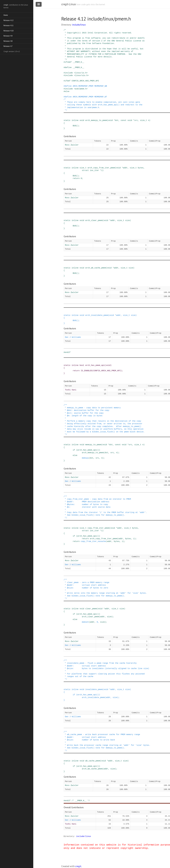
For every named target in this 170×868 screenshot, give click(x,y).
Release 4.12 (8, 20)
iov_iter (94, 170)
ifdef (68, 81)
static (67, 120)
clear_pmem (91, 609)
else (67, 91)
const (124, 120)
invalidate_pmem (94, 690)
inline (75, 120)
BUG (74, 126)
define (68, 68)
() (77, 126)
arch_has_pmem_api (95, 365)
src (136, 120)
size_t (144, 120)
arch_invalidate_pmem (97, 315)
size (127, 221)
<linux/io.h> (81, 73)
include (69, 73)
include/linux (79, 25)
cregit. (78, 866)
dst (117, 120)
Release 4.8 (8, 41)
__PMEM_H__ (78, 62)
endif (68, 352)
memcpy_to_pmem (93, 445)
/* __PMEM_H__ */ (81, 801)
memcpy (85, 458)
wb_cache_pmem (93, 761)
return (76, 178)
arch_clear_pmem (94, 221)
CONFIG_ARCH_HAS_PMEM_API (85, 81)
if (74, 450)
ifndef (68, 62)
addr (125, 168)
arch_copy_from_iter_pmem (101, 168)
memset (85, 622)
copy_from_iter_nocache (93, 541)
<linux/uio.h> (81, 76)
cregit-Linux (69, 4)
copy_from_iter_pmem (98, 528)
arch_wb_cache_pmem (96, 268)
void (82, 120)
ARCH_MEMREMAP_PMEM (83, 86)
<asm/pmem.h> (81, 89)
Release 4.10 (8, 31)
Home (6, 15)
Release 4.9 (8, 36)
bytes (141, 168)
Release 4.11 (8, 25)
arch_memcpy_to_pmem (96, 120)
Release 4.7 (8, 46)
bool (82, 365)
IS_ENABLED (86, 371)
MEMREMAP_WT (101, 97)
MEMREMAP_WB (101, 86)
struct (85, 170)
